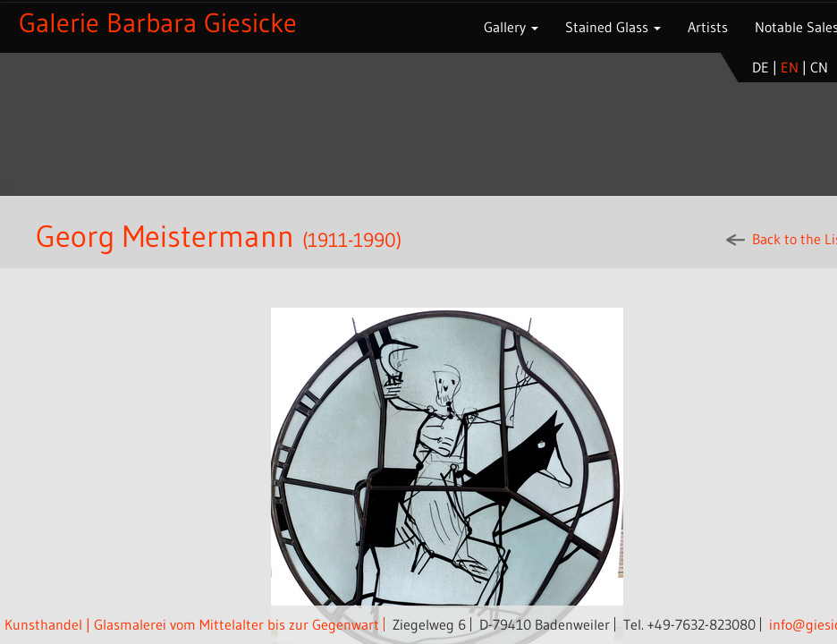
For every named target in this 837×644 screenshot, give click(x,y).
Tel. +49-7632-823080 (689, 624)
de (761, 67)
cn (819, 67)
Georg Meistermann (169, 236)
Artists (708, 27)
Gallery (511, 27)
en (790, 67)
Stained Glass (613, 27)
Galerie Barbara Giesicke (158, 23)
